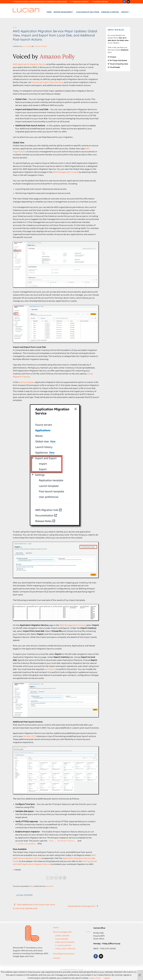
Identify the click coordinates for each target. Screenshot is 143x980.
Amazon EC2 (29, 736)
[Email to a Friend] (56, 878)
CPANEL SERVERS (62, 936)
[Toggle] (89, 932)
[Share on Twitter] (52, 878)
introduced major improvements (47, 82)
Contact (126, 12)
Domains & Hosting (110, 12)
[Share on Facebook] (48, 878)
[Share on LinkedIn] (65, 878)
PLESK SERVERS (62, 939)
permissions (50, 669)
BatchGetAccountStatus (66, 841)
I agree (107, 978)
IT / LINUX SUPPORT (63, 945)
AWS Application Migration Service (29, 64)
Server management (64, 12)
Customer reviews (68, 970)
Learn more (95, 978)
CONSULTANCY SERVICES (65, 949)
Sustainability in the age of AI (84, 906)
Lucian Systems (40, 46)
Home (49, 12)
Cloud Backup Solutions (88, 12)
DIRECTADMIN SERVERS (65, 942)
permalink (49, 886)
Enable (52, 841)
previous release (26, 382)
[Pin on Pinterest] (60, 878)
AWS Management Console (66, 172)
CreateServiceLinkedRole (26, 844)
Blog (15, 28)
